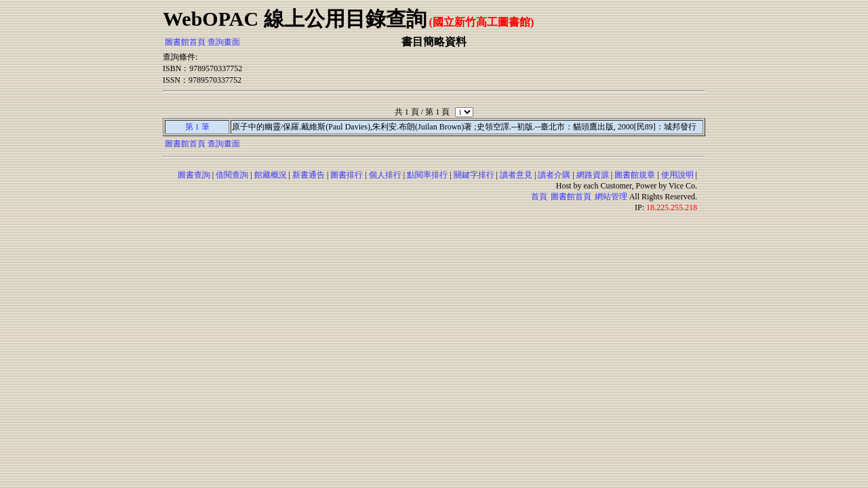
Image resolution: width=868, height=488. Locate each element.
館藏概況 (271, 175)
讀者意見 (516, 175)
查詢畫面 (224, 42)
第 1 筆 (197, 127)
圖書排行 (347, 175)
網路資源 (593, 175)
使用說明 (677, 175)
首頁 (539, 197)
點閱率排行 (427, 175)
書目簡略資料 (434, 42)
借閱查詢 (232, 175)
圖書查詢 (194, 175)
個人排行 (385, 175)
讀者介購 (554, 175)
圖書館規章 (635, 175)
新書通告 (309, 175)
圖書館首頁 (185, 42)
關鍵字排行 (474, 175)
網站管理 (611, 197)
